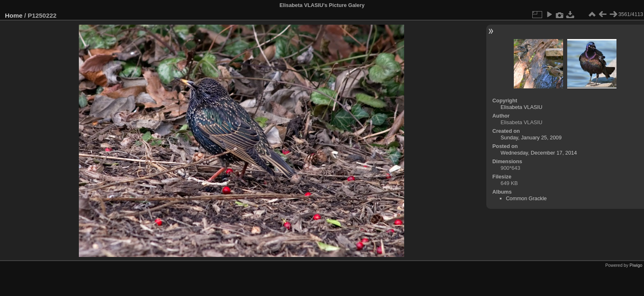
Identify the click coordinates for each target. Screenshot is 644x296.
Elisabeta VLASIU (522, 107)
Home (14, 15)
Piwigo (636, 265)
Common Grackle (527, 198)
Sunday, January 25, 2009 (531, 138)
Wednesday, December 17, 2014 (539, 153)
